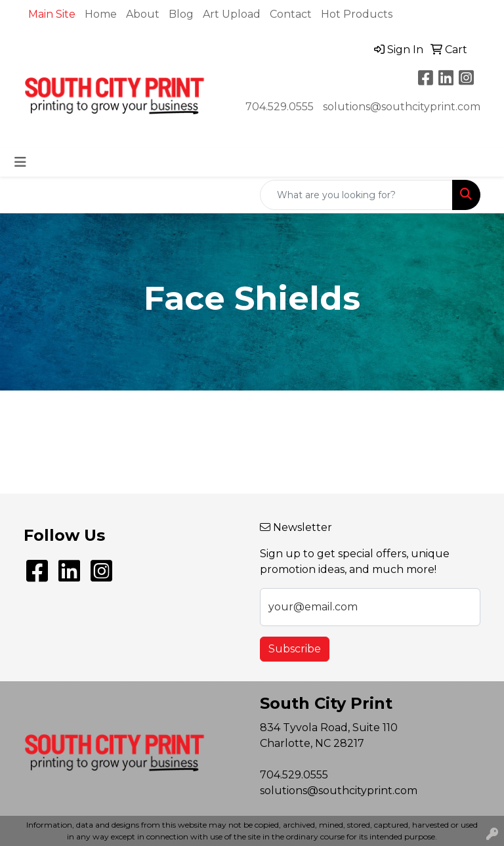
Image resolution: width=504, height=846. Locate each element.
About (143, 14)
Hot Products (357, 14)
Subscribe (295, 649)
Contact (291, 14)
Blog (181, 14)
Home (101, 14)
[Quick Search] (356, 195)
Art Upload (232, 14)
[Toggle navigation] (20, 162)
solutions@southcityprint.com (402, 107)
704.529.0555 (280, 107)
